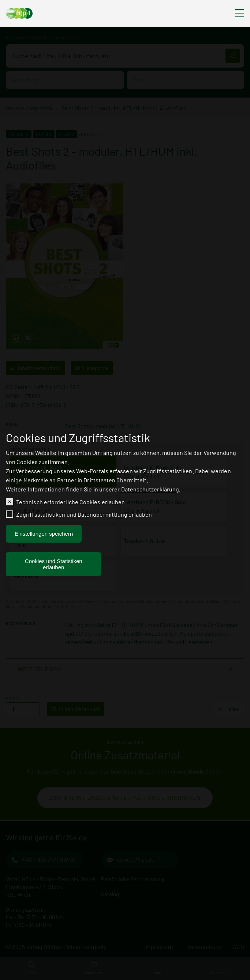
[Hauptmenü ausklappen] (240, 13)
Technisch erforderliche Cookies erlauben (70, 503)
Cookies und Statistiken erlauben (54, 566)
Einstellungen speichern (44, 535)
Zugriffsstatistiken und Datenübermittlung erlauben (84, 516)
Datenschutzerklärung (150, 490)
